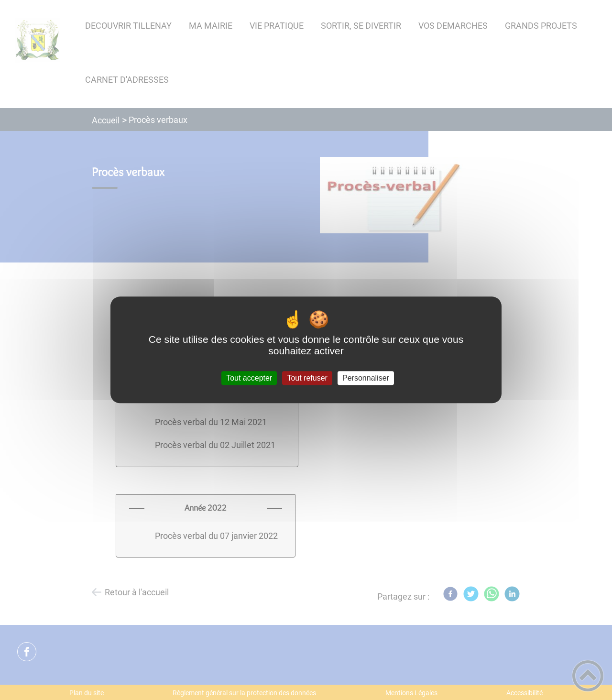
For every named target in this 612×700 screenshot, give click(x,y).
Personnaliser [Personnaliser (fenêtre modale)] (366, 378)
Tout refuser (307, 378)
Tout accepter (249, 378)
